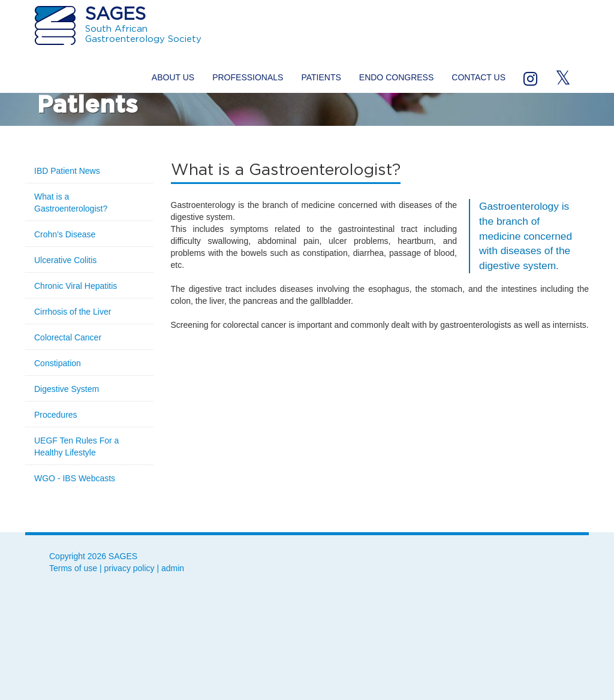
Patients (321, 77)
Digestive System (67, 389)
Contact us (478, 77)
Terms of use (73, 568)
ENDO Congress (396, 77)
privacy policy (130, 568)
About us (173, 77)
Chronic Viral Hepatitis (76, 286)
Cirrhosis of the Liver (73, 312)
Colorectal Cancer (68, 337)
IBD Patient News (67, 171)
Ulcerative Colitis (65, 260)
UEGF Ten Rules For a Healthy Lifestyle (76, 446)
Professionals (248, 77)
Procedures (56, 415)
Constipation (58, 363)
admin (173, 568)
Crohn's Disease (65, 234)
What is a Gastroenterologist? (71, 203)
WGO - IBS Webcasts (75, 478)
